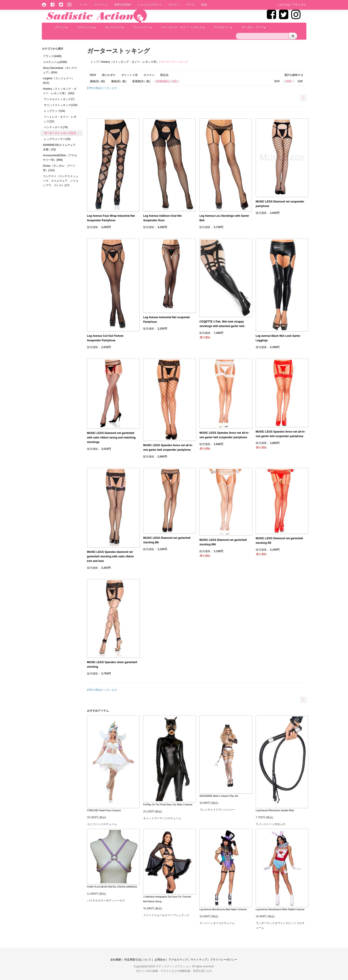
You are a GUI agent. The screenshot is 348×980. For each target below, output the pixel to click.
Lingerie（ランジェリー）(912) (59, 81)
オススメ (149, 75)
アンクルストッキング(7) (59, 99)
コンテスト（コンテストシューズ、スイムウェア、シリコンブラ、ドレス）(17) (61, 181)
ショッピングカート (150, 5)
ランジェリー (142, 27)
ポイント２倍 (130, 75)
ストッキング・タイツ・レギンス (183, 27)
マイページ (101, 5)
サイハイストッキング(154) (61, 105)
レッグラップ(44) (54, 111)
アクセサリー (223, 27)
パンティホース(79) (56, 127)
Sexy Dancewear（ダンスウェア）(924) (60, 70)
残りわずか (109, 75)
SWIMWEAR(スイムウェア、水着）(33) (61, 147)
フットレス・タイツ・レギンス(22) (60, 119)
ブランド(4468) (52, 56)
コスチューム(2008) (55, 62)
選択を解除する (294, 75)
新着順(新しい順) (167, 81)
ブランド (61, 27)
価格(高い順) (119, 81)
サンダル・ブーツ (254, 27)
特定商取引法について (138, 960)
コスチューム (86, 27)
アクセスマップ (178, 960)
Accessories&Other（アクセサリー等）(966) (60, 158)
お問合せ (160, 960)
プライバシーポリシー (224, 960)
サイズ (190, 5)
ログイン (174, 5)
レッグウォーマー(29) (57, 139)
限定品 (164, 75)
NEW (93, 75)
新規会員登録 (123, 5)
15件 (300, 81)
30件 (289, 81)
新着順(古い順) (141, 81)
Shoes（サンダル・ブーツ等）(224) (59, 168)
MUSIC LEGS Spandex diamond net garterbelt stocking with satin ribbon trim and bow (110, 556)
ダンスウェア (114, 27)
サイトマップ (199, 960)
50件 (277, 81)
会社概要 (116, 960)
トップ (83, 5)
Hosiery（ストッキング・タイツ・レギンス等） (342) (60, 91)
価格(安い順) (97, 81)
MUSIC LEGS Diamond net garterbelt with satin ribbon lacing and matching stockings (111, 438)
